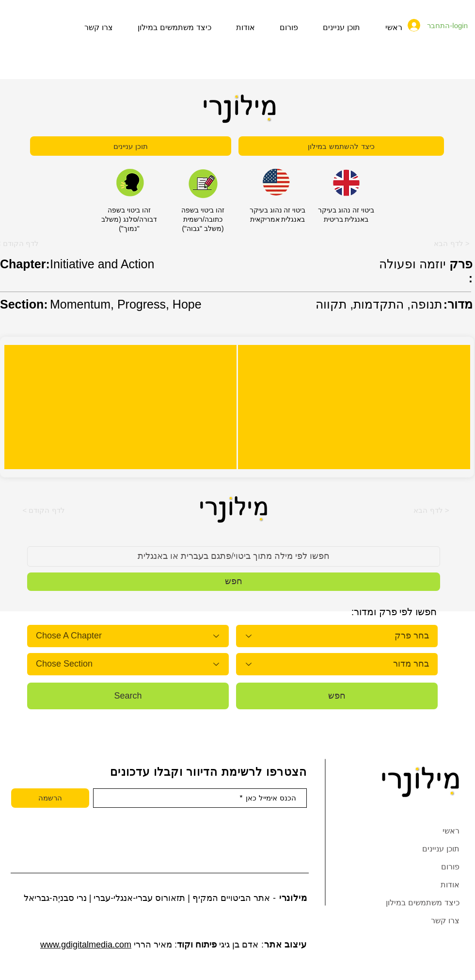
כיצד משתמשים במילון (423, 903)
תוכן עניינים (441, 849)
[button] (44, 510)
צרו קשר (445, 921)
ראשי (451, 831)
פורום (450, 867)
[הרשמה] (50, 798)
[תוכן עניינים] (131, 146)
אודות (450, 885)
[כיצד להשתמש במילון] (341, 146)
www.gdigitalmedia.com (86, 945)
